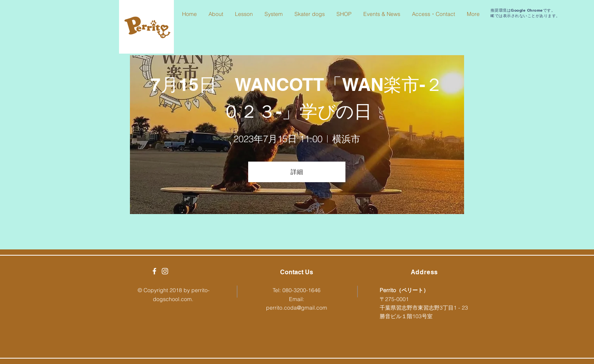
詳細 (297, 172)
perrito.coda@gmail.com (297, 308)
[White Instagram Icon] (165, 271)
